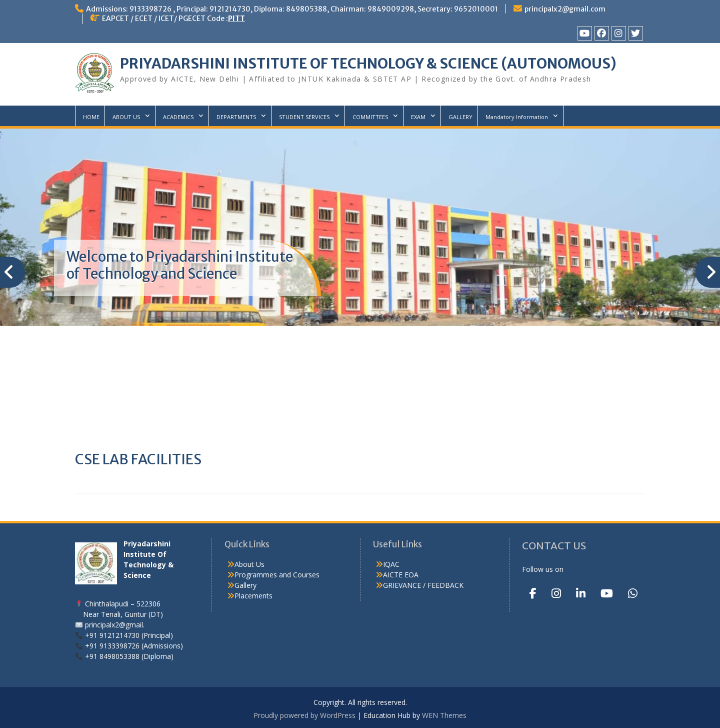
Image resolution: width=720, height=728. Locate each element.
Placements (253, 596)
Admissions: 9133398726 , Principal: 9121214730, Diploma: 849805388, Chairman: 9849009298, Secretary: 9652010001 (292, 9)
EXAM (418, 117)
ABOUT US (126, 117)
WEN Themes (444, 715)
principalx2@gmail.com (565, 9)
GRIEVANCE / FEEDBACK (423, 585)
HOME (91, 117)
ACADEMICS (178, 117)
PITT (236, 19)
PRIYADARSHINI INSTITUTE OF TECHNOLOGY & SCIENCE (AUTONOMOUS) (368, 64)
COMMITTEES (370, 117)
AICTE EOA (401, 575)
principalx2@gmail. (115, 625)
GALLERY (460, 117)
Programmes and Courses (277, 575)
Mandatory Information (517, 117)
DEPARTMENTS (236, 117)
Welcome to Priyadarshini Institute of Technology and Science (180, 265)
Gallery (245, 585)
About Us (249, 564)
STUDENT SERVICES (304, 117)
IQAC (391, 564)
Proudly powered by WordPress (304, 715)
